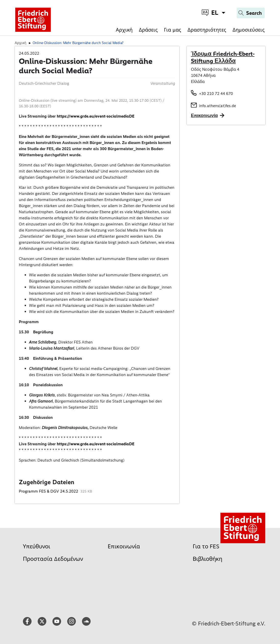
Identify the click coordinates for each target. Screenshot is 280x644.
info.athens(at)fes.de (218, 106)
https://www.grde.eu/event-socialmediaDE (96, 116)
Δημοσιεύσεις (249, 30)
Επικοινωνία (124, 546)
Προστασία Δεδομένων (53, 559)
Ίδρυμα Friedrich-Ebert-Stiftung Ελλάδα (223, 57)
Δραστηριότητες (207, 30)
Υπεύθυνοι (37, 546)
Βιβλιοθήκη (207, 559)
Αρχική (124, 30)
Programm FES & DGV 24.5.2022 (49, 491)
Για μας (173, 30)
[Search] (251, 13)
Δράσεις (148, 30)
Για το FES (206, 546)
